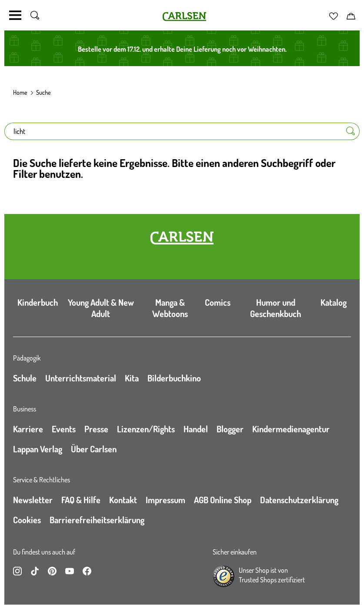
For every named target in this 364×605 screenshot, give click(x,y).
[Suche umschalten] (35, 15)
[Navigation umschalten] (15, 15)
